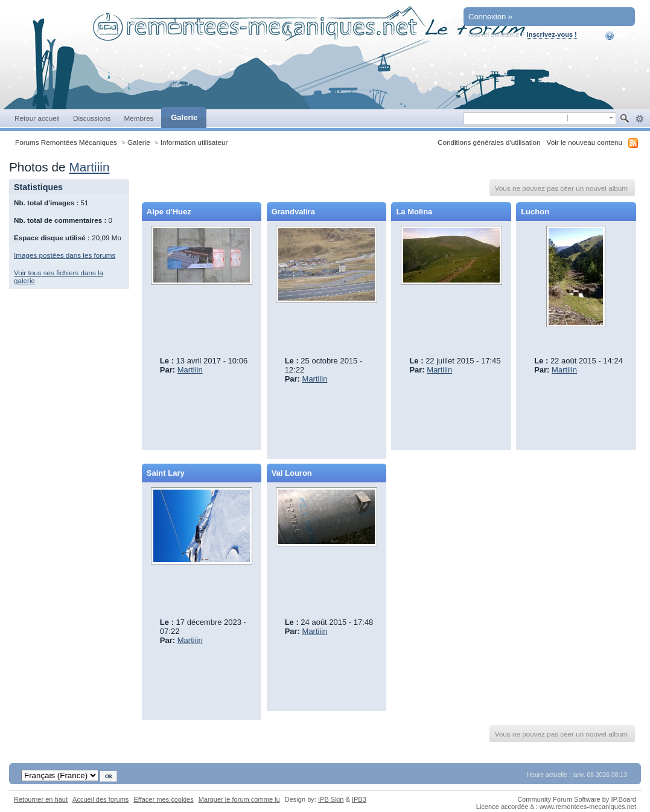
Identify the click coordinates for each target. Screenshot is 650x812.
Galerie (184, 117)
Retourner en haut (41, 799)
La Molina (414, 212)
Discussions (92, 118)
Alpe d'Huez (169, 212)
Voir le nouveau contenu (585, 142)
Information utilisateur (194, 142)
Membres (139, 118)
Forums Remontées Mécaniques (66, 142)
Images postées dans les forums (65, 255)
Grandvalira (293, 212)
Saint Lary (166, 473)
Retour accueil (37, 118)
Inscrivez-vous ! (552, 34)
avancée (639, 119)
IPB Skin (331, 799)
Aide (618, 36)
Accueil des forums (100, 799)
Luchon (535, 212)
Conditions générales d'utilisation (489, 142)
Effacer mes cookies (163, 799)
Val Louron (292, 473)
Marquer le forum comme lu (239, 799)
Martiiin (89, 167)
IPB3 (359, 799)
